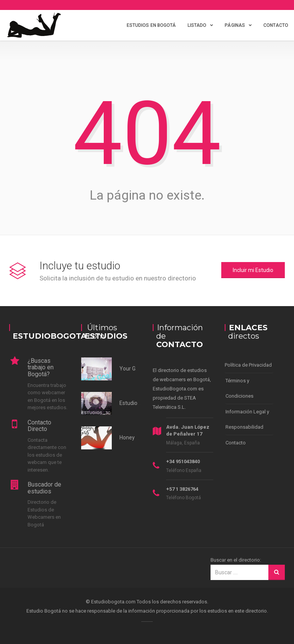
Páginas (235, 25)
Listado (197, 25)
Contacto (276, 25)
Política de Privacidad (248, 365)
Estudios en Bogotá (151, 25)
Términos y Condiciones (239, 388)
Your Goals (132, 369)
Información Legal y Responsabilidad (247, 419)
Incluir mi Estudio (253, 270)
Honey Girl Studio (140, 438)
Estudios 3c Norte (140, 403)
